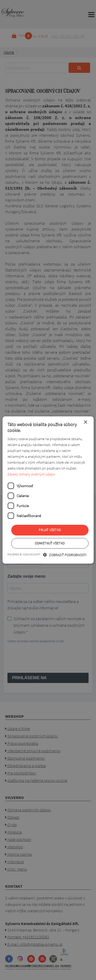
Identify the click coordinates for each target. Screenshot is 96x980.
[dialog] (48, 490)
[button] (65, 555)
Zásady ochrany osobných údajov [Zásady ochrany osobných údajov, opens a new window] (31, 474)
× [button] (85, 422)
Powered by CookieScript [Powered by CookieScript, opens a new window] (24, 554)
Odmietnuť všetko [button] (50, 543)
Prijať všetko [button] (50, 530)
